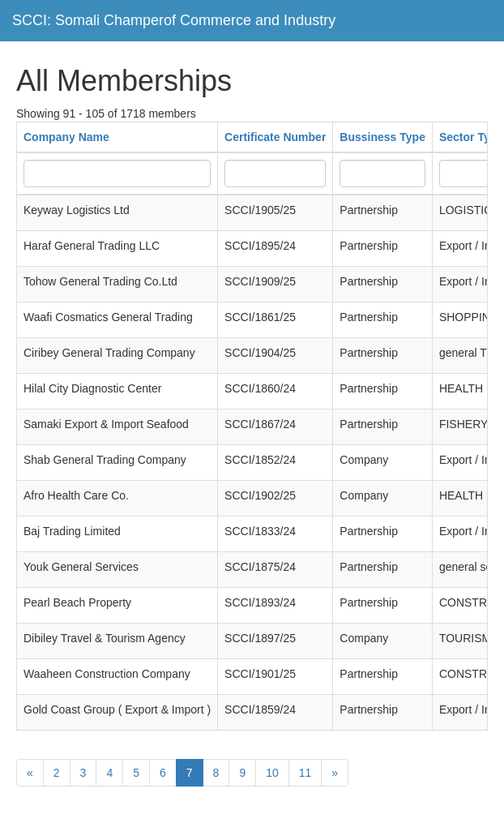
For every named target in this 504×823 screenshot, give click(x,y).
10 (272, 773)
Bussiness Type (382, 137)
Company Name (66, 137)
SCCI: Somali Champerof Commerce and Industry (174, 20)
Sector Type (471, 137)
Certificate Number (275, 137)
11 (305, 773)
